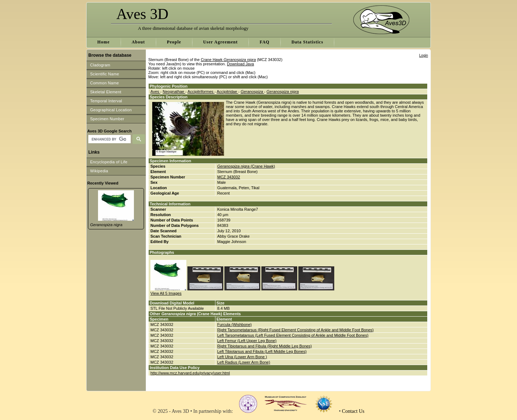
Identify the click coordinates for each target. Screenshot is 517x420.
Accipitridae (227, 92)
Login (424, 55)
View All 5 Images (166, 293)
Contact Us (353, 411)
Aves (155, 92)
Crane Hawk (228, 60)
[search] (109, 139)
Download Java (240, 64)
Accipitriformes (201, 92)
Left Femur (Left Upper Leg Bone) (247, 341)
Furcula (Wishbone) (234, 325)
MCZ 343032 (229, 177)
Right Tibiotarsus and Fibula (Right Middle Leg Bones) (265, 346)
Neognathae (174, 92)
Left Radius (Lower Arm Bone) (244, 362)
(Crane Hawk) (246, 166)
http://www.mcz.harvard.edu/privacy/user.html (190, 373)
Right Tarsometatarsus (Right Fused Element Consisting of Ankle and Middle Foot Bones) (295, 330)
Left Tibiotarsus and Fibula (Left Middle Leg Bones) (262, 351)
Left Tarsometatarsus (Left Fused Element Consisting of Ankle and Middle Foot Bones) (293, 335)
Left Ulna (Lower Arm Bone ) (242, 357)
